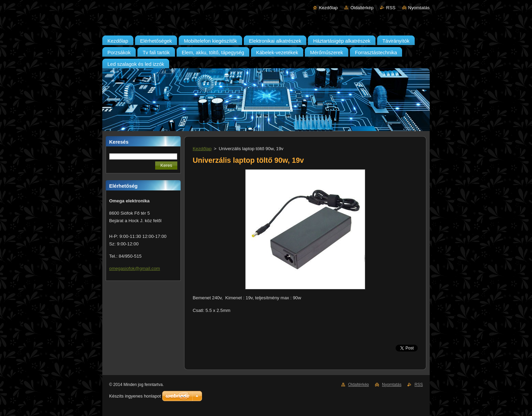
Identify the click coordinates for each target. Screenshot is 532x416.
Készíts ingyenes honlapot (135, 396)
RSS (391, 8)
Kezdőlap (328, 8)
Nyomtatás (419, 8)
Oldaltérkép (362, 8)
